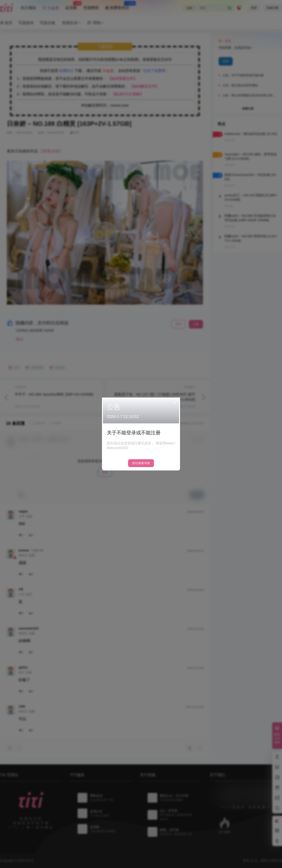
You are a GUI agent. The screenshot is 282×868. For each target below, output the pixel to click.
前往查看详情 (141, 463)
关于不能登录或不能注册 (134, 433)
